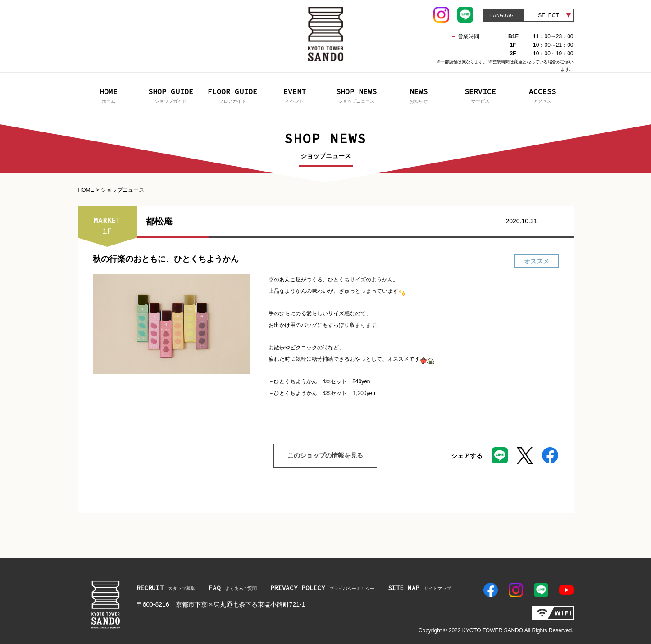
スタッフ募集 (166, 588)
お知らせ (419, 95)
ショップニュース (357, 95)
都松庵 (159, 221)
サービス (481, 95)
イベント (295, 95)
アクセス (542, 95)
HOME (86, 190)
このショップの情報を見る (318, 456)
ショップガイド (171, 95)
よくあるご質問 (232, 588)
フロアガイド (233, 95)
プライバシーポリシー (323, 588)
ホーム (109, 95)
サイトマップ (419, 588)
